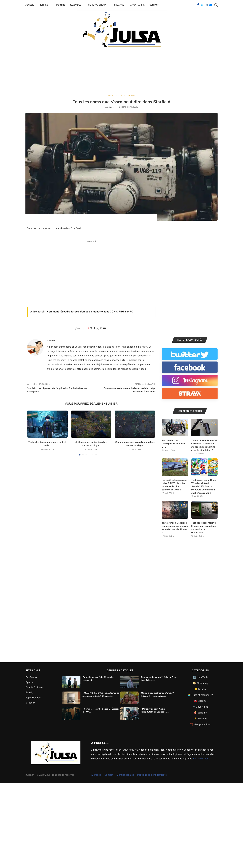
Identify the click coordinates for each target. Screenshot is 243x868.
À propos (96, 775)
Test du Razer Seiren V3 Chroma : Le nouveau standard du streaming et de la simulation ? (204, 445)
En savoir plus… (202, 759)
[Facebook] (198, 5)
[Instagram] (206, 5)
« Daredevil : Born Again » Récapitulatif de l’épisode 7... (155, 710)
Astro (111, 107)
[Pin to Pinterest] (101, 328)
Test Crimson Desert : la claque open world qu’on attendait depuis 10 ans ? (175, 527)
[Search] (216, 5)
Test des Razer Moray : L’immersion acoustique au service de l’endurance (204, 527)
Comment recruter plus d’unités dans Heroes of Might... (134, 444)
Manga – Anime (137, 5)
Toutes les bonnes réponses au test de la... (47, 444)
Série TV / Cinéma (97, 5)
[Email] (211, 5)
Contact (154, 5)
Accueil (30, 5)
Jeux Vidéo (76, 5)
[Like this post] (91, 328)
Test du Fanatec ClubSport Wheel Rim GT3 (174, 444)
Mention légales (125, 775)
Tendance (118, 5)
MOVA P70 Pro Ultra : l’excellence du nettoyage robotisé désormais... (101, 694)
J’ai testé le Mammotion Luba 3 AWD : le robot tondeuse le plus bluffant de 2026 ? (174, 485)
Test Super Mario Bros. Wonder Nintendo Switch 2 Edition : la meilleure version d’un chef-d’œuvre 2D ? (203, 486)
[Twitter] (202, 5)
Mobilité (61, 5)
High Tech (44, 5)
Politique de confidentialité (152, 775)
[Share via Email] (104, 328)
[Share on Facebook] (94, 328)
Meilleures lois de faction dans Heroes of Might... (90, 444)
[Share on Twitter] (98, 329)
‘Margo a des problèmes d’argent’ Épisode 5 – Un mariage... (157, 694)
